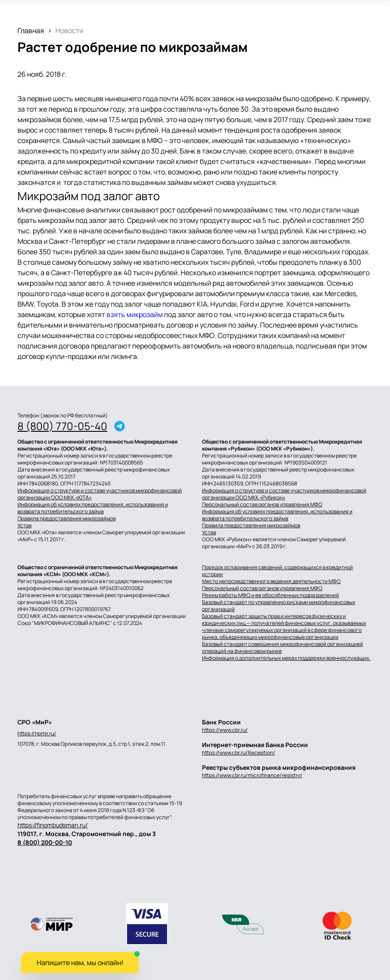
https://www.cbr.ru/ (225, 730)
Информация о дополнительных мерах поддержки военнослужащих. (286, 658)
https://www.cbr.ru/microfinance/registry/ (252, 775)
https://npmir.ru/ (37, 734)
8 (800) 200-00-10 (45, 842)
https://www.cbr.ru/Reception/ (239, 753)
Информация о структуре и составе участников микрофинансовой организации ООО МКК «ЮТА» (100, 494)
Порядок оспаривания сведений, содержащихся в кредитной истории (277, 571)
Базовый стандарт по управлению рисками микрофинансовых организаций (279, 606)
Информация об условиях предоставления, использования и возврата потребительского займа (93, 508)
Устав (24, 526)
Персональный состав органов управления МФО (262, 505)
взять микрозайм (135, 314)
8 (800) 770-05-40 (62, 426)
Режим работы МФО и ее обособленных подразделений (270, 595)
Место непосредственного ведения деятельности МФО (271, 581)
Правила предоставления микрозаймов (67, 519)
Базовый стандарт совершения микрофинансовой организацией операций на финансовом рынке (282, 648)
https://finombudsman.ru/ (53, 825)
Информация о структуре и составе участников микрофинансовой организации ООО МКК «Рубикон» (284, 494)
